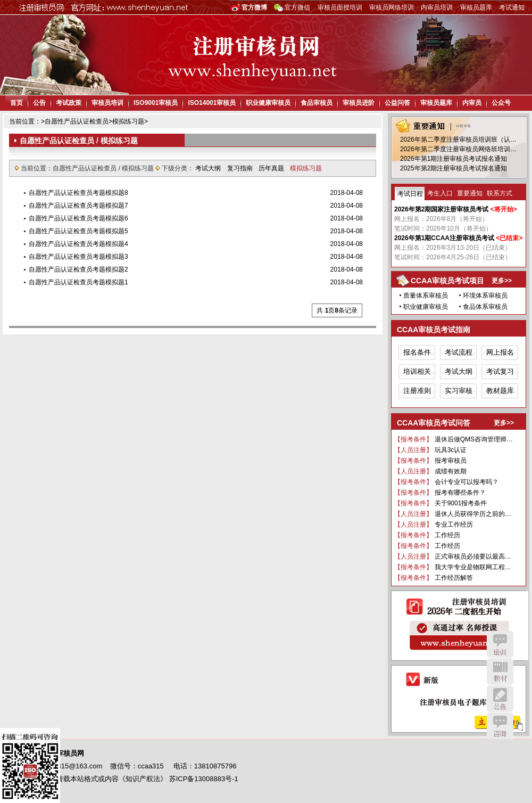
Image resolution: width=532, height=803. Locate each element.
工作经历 (447, 535)
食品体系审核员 (485, 307)
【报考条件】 (413, 439)
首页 (16, 103)
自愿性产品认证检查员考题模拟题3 (78, 257)
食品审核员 (317, 103)
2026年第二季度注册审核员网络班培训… (458, 149)
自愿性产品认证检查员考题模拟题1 (78, 282)
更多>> (502, 281)
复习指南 (241, 168)
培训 (500, 644)
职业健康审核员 (268, 103)
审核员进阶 (359, 103)
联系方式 (500, 193)
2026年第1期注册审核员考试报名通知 (454, 159)
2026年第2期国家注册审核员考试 (441, 209)
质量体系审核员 (426, 296)
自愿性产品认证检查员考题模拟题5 (78, 231)
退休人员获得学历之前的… (473, 514)
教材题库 (500, 391)
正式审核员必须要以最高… (473, 556)
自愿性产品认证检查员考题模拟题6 (78, 218)
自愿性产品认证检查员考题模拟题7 (78, 206)
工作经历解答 (454, 578)
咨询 (500, 726)
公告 (39, 103)
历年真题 (272, 168)
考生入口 (440, 193)
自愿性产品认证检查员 (77, 121)
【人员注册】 (413, 450)
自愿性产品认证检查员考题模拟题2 (78, 269)
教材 (500, 671)
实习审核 (459, 391)
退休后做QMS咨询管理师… (474, 439)
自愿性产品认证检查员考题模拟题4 (78, 244)
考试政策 (69, 103)
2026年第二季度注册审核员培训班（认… (458, 140)
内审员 (472, 103)
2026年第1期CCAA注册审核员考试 (444, 238)
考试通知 (512, 7)
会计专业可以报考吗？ (467, 482)
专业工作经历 (454, 525)
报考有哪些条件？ (460, 493)
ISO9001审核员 (156, 103)
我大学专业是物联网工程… (473, 567)
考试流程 (459, 352)
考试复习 (500, 371)
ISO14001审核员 (212, 103)
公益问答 (397, 103)
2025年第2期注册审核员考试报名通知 (454, 168)
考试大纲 (209, 168)
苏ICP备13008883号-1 (204, 779)
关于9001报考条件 (461, 503)
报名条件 (417, 352)
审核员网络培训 (392, 7)
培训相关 (417, 371)
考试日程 (410, 194)
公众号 (501, 103)
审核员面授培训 (340, 7)
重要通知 (470, 193)
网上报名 (500, 352)
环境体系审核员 (485, 296)
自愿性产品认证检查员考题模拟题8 (78, 193)
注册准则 (417, 391)
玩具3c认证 (451, 450)
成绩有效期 (451, 471)
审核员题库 (476, 7)
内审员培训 (437, 7)
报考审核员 (451, 461)
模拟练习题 (128, 121)
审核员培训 (107, 103)
